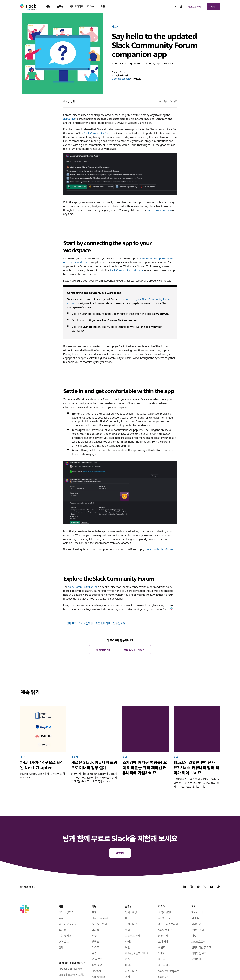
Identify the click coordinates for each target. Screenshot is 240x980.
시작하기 (213, 7)
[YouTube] (212, 887)
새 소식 (115, 26)
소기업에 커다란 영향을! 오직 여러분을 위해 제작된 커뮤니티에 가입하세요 (145, 768)
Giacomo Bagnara (121, 79)
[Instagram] (191, 887)
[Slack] (28, 7)
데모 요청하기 (194, 7)
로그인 (178, 7)
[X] (205, 887)
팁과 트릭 (72, 623)
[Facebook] (198, 887)
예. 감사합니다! (103, 650)
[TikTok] (219, 887)
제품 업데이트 (103, 623)
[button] (28, 887)
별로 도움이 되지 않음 (134, 650)
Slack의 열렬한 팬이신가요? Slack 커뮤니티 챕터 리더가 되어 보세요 (196, 768)
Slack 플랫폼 (86, 623)
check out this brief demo (159, 549)
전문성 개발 (119, 623)
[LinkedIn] (184, 887)
